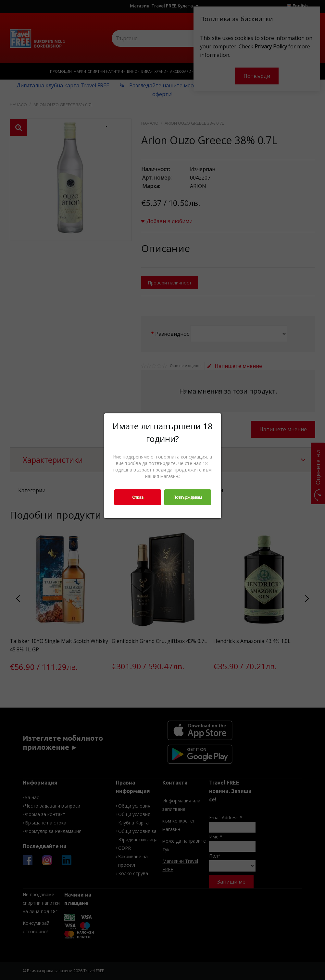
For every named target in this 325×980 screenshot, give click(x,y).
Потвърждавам (188, 497)
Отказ (138, 497)
